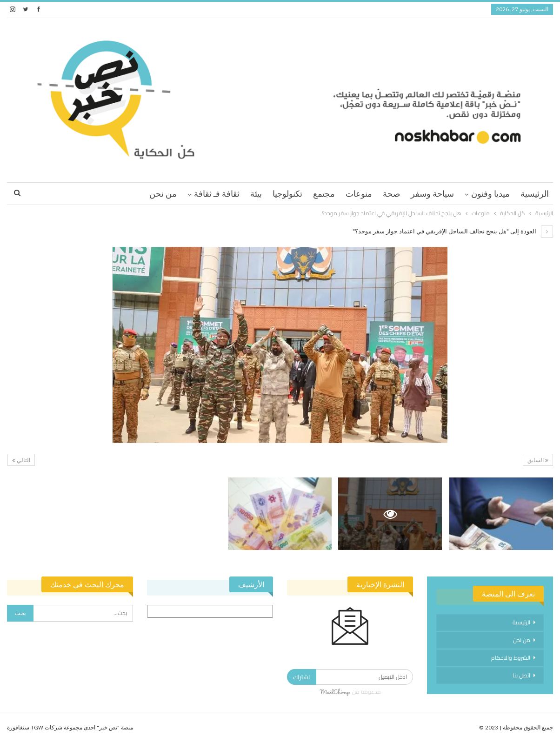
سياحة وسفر (432, 194)
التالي (21, 460)
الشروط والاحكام (511, 658)
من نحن (163, 194)
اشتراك (302, 677)
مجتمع (324, 194)
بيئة (256, 194)
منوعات (359, 194)
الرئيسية (535, 194)
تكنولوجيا (287, 194)
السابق (538, 460)
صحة (391, 194)
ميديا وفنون (490, 194)
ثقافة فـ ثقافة (217, 194)
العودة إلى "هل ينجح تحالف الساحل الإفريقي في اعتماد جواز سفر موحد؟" (453, 231)
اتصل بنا (521, 675)
